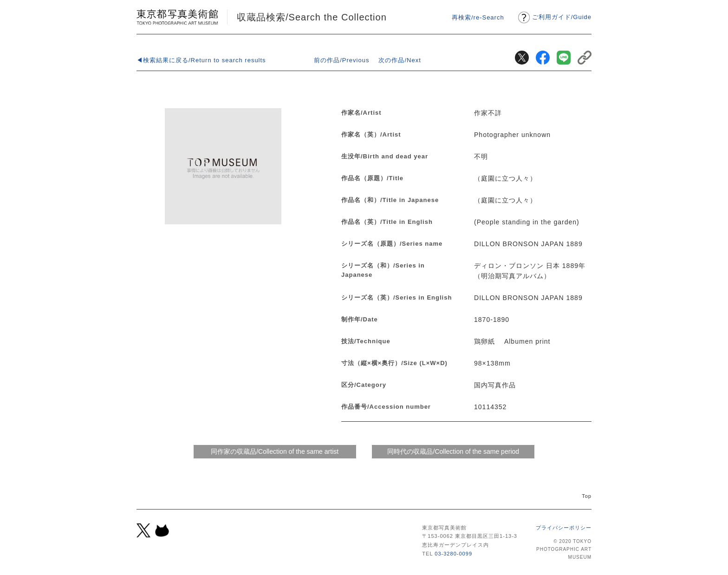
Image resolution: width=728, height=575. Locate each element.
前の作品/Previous (341, 60)
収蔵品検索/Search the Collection (312, 17)
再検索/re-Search (478, 17)
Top (587, 496)
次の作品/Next (400, 60)
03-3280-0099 (453, 554)
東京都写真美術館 (177, 17)
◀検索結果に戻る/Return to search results (201, 60)
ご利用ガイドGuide (562, 17)
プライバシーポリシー (564, 528)
